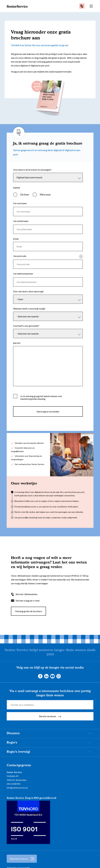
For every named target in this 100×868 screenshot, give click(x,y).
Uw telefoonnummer (23, 278)
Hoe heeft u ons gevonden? (26, 332)
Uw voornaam (20, 204)
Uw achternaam (21, 223)
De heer (25, 195)
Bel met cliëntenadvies (27, 602)
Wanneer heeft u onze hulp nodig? (29, 314)
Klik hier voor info (81, 260)
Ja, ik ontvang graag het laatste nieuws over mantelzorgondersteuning (41, 405)
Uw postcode (20, 259)
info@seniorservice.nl (17, 795)
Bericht (17, 350)
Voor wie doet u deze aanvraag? (28, 296)
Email (16, 241)
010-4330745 (14, 791)
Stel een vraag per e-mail (28, 608)
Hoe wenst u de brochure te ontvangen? (32, 170)
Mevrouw (45, 195)
